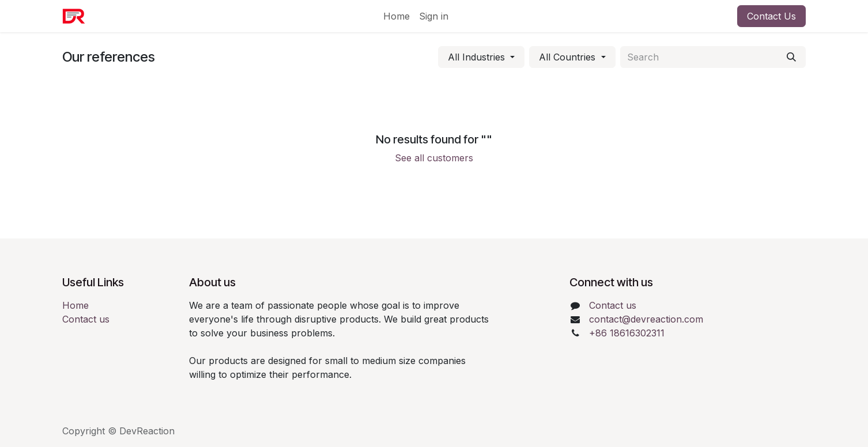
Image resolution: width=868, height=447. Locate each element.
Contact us (86, 319)
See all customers (434, 158)
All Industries (476, 57)
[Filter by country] (572, 57)
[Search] (791, 57)
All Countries (567, 57)
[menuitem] (397, 16)
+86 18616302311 (627, 333)
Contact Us (771, 16)
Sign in (434, 16)
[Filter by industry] (481, 57)
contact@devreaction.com (646, 319)
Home (76, 305)
